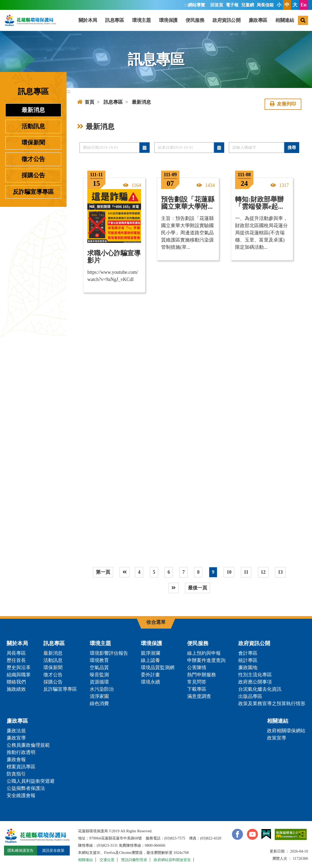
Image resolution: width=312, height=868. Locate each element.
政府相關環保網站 (286, 731)
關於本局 (88, 20)
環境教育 (99, 660)
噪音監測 (99, 675)
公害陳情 (197, 668)
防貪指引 (16, 774)
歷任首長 (16, 660)
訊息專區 (114, 20)
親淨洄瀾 (150, 653)
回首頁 (217, 5)
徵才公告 (33, 159)
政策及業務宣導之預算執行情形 (272, 704)
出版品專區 (250, 696)
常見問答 (197, 682)
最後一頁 (198, 588)
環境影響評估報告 (109, 653)
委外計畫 (150, 675)
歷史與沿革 (19, 668)
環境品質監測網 (158, 668)
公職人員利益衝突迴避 (31, 781)
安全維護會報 (21, 795)
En (303, 5)
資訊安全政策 (53, 850)
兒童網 (248, 5)
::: (186, 5)
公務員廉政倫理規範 (28, 745)
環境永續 (150, 682)
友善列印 (283, 104)
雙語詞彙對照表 (134, 860)
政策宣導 (277, 738)
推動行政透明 (21, 752)
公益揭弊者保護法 (26, 788)
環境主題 (141, 20)
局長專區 (16, 653)
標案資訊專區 (21, 767)
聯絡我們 (16, 682)
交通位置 (107, 860)
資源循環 (99, 682)
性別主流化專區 (255, 675)
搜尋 (292, 148)
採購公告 (33, 175)
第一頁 (103, 572)
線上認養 (150, 660)
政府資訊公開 (226, 20)
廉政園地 (248, 668)
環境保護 (168, 20)
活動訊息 (33, 126)
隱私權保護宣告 (20, 850)
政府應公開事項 (255, 682)
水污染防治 (102, 689)
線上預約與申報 (204, 653)
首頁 (86, 102)
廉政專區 (258, 20)
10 (229, 572)
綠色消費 (99, 704)
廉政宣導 (16, 738)
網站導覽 (196, 5)
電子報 (232, 5)
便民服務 (195, 20)
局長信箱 (265, 5)
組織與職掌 (19, 675)
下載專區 (197, 689)
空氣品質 (99, 668)
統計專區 (248, 660)
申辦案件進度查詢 (206, 660)
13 (280, 572)
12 (263, 572)
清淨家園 (99, 696)
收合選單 (156, 622)
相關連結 (285, 20)
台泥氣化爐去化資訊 (260, 689)
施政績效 (16, 689)
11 (246, 572)
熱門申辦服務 (202, 675)
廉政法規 (16, 731)
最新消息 (33, 110)
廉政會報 (16, 759)
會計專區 (248, 653)
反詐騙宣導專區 (33, 192)
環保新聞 (33, 143)
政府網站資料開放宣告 (172, 860)
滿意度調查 (199, 696)
